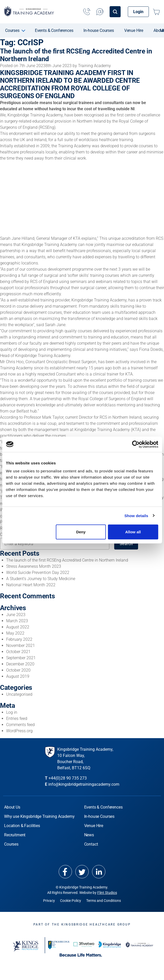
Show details (136, 515)
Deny (81, 532)
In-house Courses (99, 30)
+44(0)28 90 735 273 (68, 778)
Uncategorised (19, 694)
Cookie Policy (71, 900)
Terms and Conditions (104, 900)
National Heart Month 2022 (31, 585)
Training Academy (94, 66)
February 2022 (19, 639)
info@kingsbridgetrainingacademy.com (84, 784)
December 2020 (20, 664)
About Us (12, 807)
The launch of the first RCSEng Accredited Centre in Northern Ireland (67, 560)
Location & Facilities (22, 825)
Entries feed (17, 718)
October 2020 (18, 670)
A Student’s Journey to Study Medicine (41, 578)
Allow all (133, 532)
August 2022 (18, 627)
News (89, 835)
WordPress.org (19, 731)
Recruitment (15, 835)
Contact (91, 844)
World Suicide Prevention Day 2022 (38, 572)
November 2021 (21, 645)
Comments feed (20, 724)
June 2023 (16, 614)
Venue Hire (134, 30)
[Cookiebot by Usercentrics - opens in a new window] (136, 444)
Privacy (49, 900)
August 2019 (18, 676)
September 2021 (21, 658)
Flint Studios (107, 892)
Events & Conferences (54, 30)
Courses (12, 30)
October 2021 (18, 651)
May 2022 (15, 633)
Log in (12, 712)
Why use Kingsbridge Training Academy (39, 816)
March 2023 (17, 621)
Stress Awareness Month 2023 (34, 566)
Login (138, 12)
